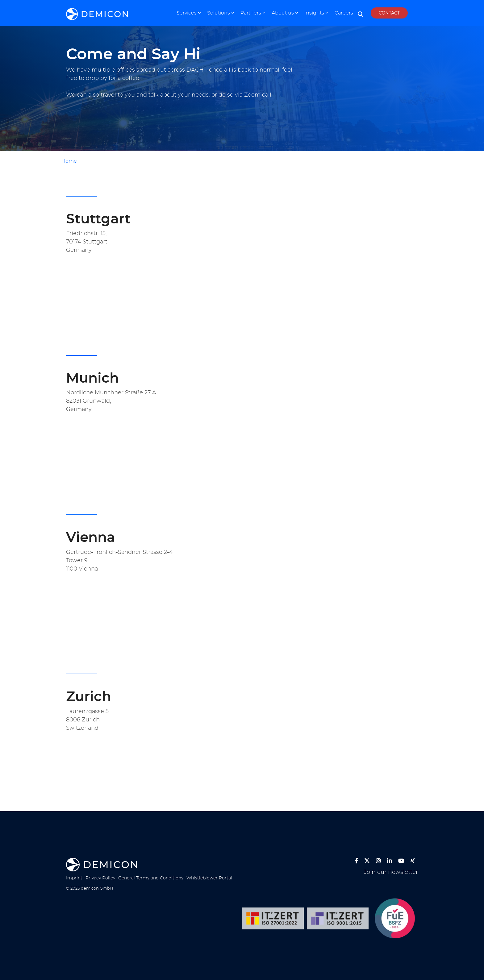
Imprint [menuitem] (74, 878)
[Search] (361, 14)
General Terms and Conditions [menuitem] (151, 878)
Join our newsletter (391, 872)
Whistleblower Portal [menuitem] (209, 878)
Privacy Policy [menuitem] (100, 878)
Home (69, 161)
